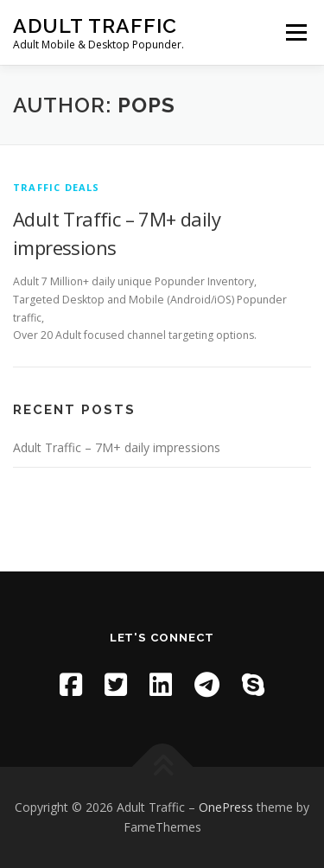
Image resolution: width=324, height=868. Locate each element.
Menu (295, 32)
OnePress (226, 807)
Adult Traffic (95, 26)
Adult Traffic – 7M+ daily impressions (117, 447)
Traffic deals (57, 187)
